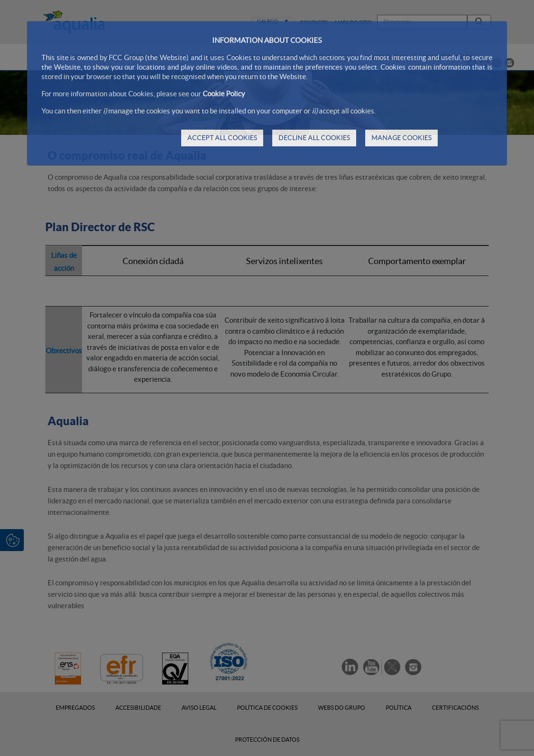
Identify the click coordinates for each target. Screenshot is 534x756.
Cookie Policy (224, 94)
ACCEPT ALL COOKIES (222, 138)
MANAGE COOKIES (401, 138)
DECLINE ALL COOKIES (314, 138)
